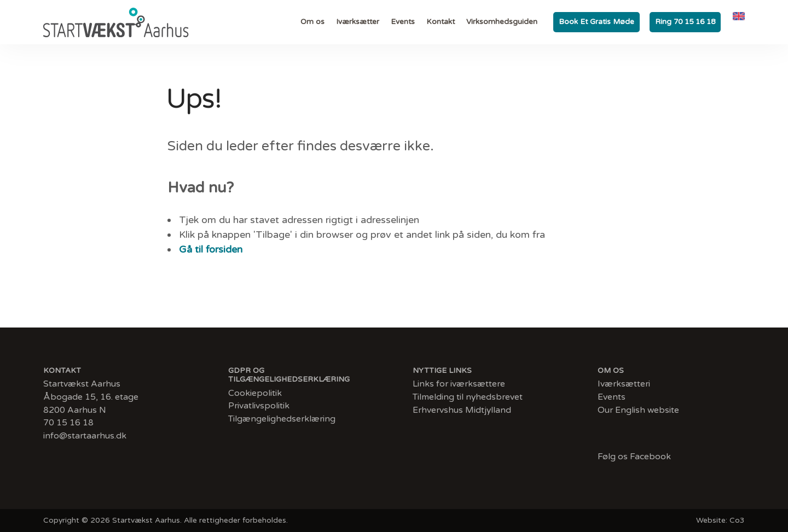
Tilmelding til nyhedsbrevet (468, 397)
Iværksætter (358, 22)
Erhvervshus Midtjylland (462, 410)
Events (403, 22)
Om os (312, 22)
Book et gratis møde (596, 22)
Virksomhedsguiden (502, 22)
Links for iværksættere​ (459, 384)
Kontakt (441, 22)
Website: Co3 (720, 520)
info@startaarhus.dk (85, 436)
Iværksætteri (624, 384)
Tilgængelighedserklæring (282, 419)
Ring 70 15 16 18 (685, 22)
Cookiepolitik (255, 393)
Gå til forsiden (211, 250)
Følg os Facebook (634, 457)
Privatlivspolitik (259, 406)
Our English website (638, 410)
